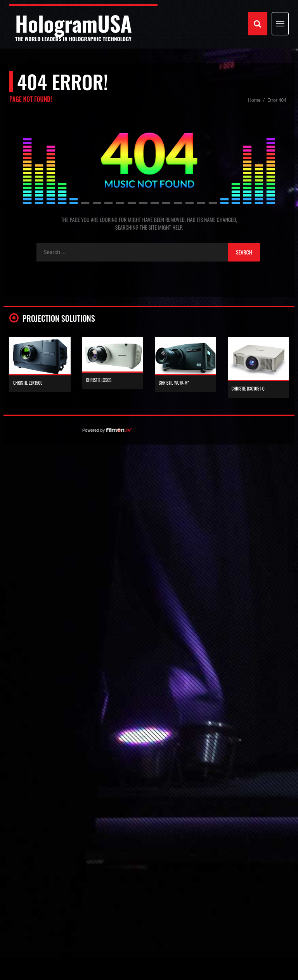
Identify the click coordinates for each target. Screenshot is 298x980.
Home (255, 100)
